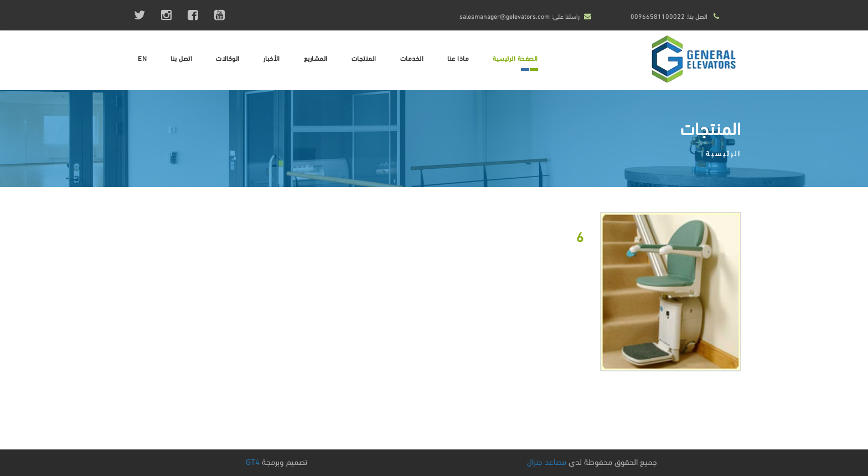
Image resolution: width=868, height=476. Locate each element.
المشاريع (316, 58)
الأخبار (272, 58)
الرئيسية (724, 153)
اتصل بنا (181, 58)
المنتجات (364, 58)
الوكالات (228, 58)
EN (142, 58)
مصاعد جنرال (547, 461)
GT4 (253, 461)
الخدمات (412, 58)
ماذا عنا (458, 58)
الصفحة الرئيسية (515, 58)
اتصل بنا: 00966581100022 (669, 16)
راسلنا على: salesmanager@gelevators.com (520, 16)
